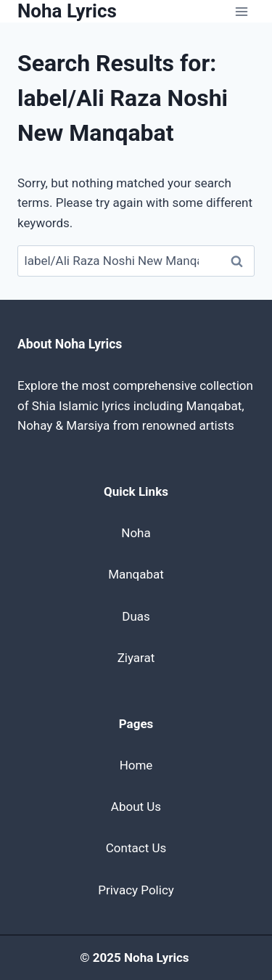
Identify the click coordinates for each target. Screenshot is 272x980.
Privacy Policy (136, 890)
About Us (136, 807)
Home (136, 765)
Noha (136, 533)
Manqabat (136, 574)
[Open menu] (241, 11)
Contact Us (136, 848)
